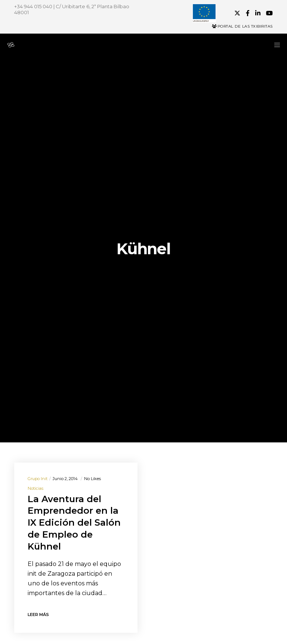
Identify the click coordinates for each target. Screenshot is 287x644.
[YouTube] (269, 13)
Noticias (36, 488)
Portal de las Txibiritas (242, 26)
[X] (237, 13)
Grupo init (38, 479)
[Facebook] (248, 13)
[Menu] (275, 45)
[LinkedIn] (258, 13)
